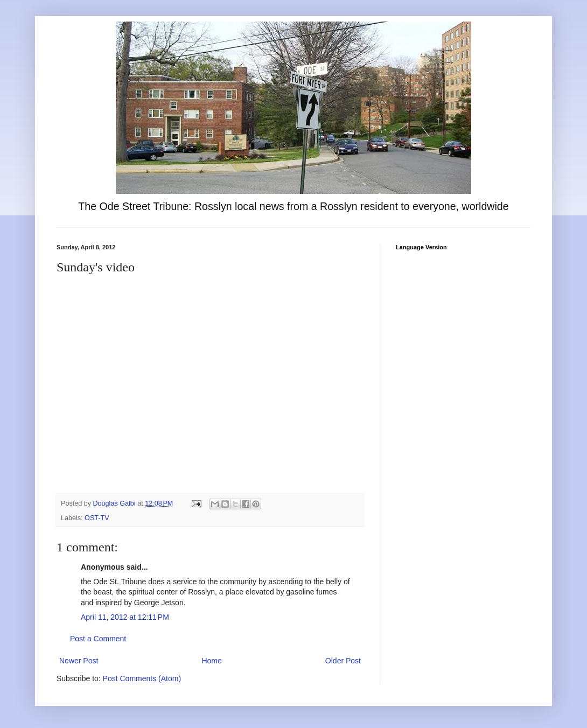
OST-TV (97, 518)
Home (211, 661)
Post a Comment (98, 639)
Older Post (343, 661)
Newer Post (79, 661)
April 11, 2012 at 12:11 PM (125, 617)
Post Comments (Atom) (142, 678)
